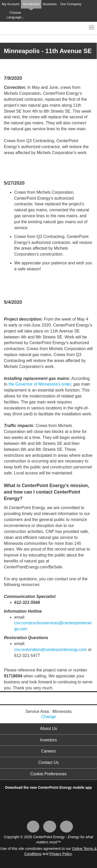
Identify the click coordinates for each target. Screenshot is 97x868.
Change (48, 717)
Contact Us (48, 762)
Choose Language (15, 15)
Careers (48, 751)
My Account (10, 4)
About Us (49, 729)
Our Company (71, 4)
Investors (48, 740)
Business (50, 4)
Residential (31, 4)
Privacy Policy (61, 854)
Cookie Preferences (48, 774)
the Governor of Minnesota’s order (40, 384)
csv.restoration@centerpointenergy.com (51, 650)
